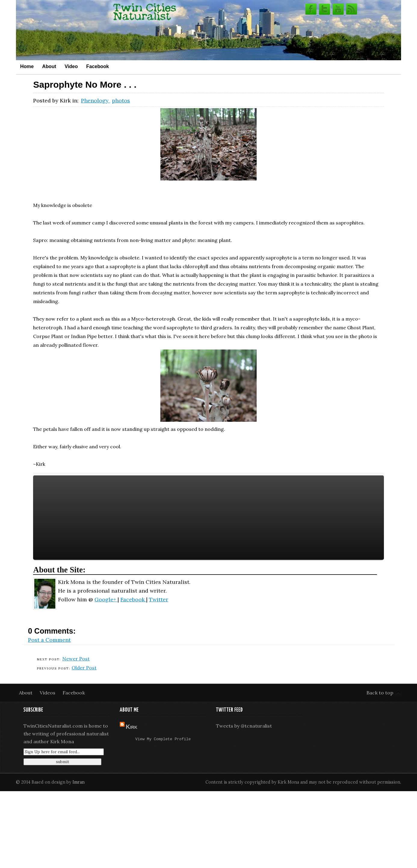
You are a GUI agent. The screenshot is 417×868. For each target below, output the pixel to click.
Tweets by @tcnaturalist (244, 726)
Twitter (159, 599)
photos (121, 100)
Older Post (84, 668)
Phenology (96, 100)
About (49, 66)
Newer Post (76, 659)
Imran (79, 782)
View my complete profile (163, 740)
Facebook (98, 66)
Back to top (380, 693)
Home (27, 66)
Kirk (132, 727)
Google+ (106, 599)
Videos (48, 693)
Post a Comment (49, 640)
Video (71, 66)
